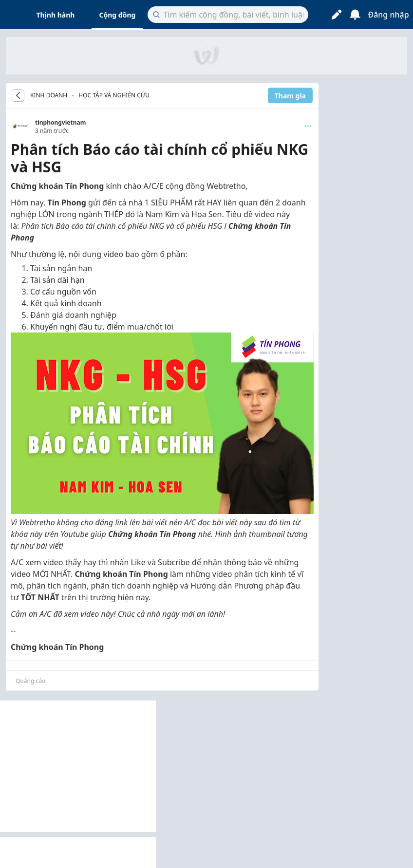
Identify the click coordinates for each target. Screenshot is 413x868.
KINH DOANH (49, 95)
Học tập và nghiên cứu (114, 95)
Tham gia (290, 96)
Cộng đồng (117, 15)
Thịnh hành (56, 15)
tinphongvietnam (60, 122)
